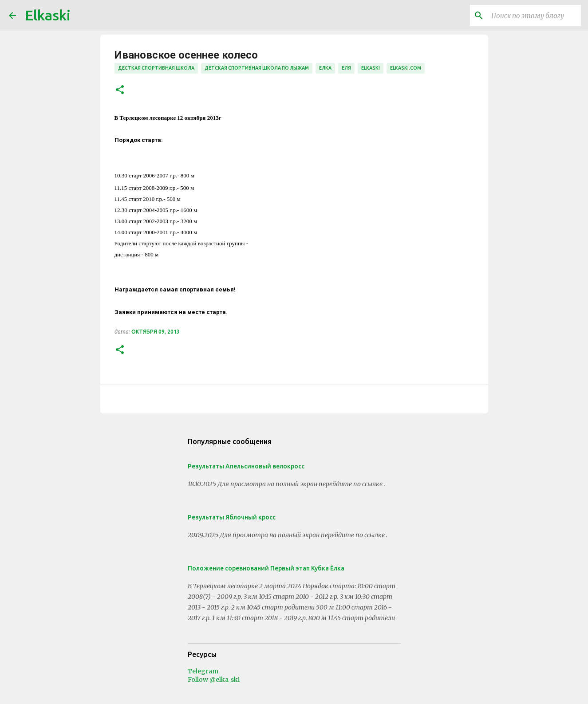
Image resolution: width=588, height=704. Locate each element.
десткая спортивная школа (156, 68)
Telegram (203, 671)
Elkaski (48, 15)
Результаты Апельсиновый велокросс (246, 466)
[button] (120, 90)
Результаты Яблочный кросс (232, 517)
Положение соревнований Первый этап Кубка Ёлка (266, 568)
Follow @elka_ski (214, 680)
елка (325, 68)
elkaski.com (406, 68)
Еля (346, 68)
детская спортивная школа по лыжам (257, 68)
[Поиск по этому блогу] (534, 16)
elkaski (371, 68)
